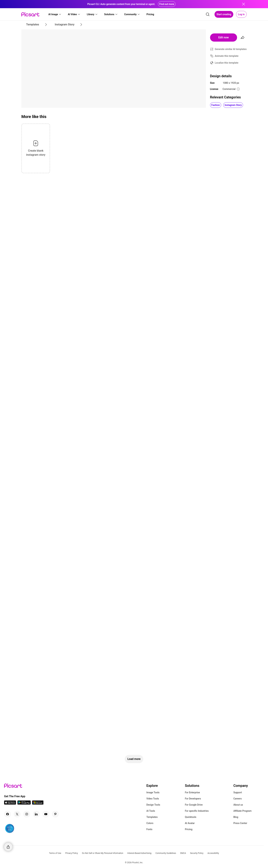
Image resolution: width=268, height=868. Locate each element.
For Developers (193, 799)
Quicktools (191, 817)
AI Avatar (190, 823)
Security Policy (197, 853)
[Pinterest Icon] (55, 814)
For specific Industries (197, 811)
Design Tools (153, 805)
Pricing (189, 829)
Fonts (149, 829)
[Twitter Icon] (17, 814)
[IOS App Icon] (10, 804)
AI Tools (151, 811)
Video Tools (153, 799)
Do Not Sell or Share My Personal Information (103, 853)
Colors (150, 823)
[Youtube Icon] (46, 814)
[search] (208, 14)
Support (238, 792)
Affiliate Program (242, 811)
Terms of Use (55, 853)
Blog (236, 817)
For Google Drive (194, 805)
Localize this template (227, 63)
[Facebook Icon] (8, 814)
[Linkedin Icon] (36, 814)
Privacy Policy (72, 853)
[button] (55, 14)
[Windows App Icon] (38, 804)
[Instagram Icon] (27, 814)
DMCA (183, 853)
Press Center (240, 823)
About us (238, 805)
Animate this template (227, 56)
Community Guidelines (166, 853)
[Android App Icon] (24, 804)
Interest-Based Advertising (139, 853)
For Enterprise (192, 792)
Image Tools (153, 792)
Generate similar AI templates (231, 49)
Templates (152, 817)
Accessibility (213, 853)
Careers (237, 799)
